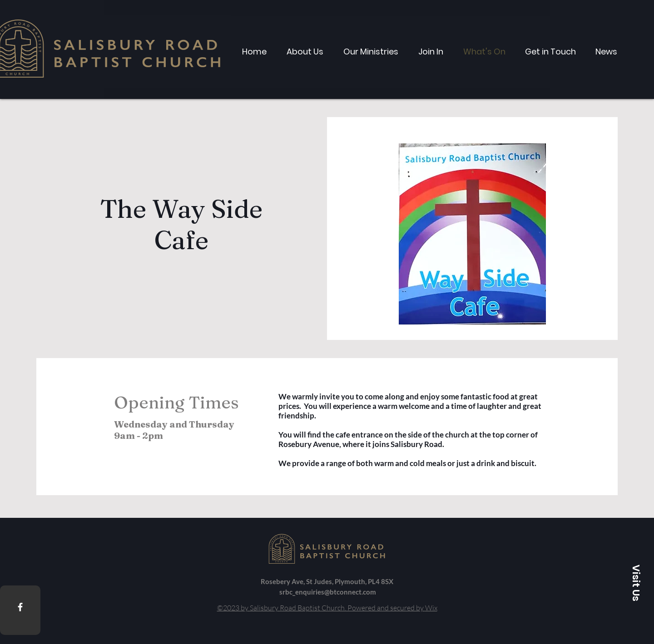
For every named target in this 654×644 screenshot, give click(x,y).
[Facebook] (20, 607)
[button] (636, 583)
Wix (431, 608)
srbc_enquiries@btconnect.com (328, 592)
